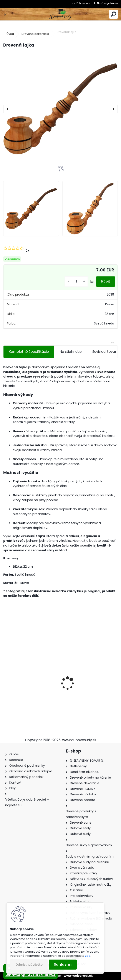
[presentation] (8, 109)
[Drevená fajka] (60, 109)
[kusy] (76, 282)
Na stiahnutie (71, 352)
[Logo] (60, 14)
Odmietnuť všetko (29, 965)
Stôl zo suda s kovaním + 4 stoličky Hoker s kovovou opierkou (30, 688)
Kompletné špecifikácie (29, 352)
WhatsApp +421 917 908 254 (31, 975)
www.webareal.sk (78, 976)
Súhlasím (63, 964)
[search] (114, 14)
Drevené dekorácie (35, 34)
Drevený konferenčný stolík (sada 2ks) (88, 686)
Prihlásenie (83, 3)
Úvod (10, 34)
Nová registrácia (107, 3)
